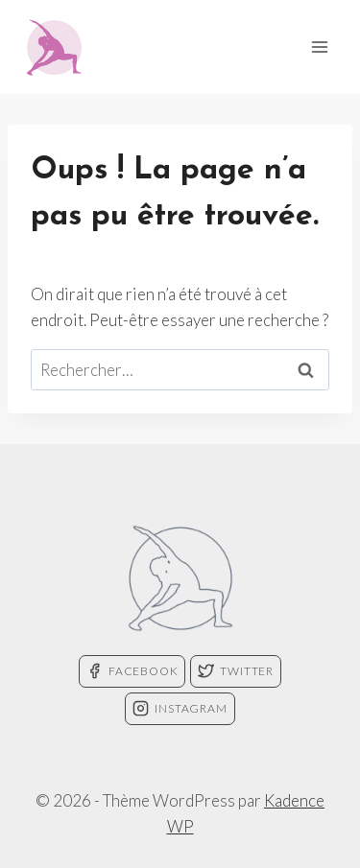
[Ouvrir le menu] (319, 47)
